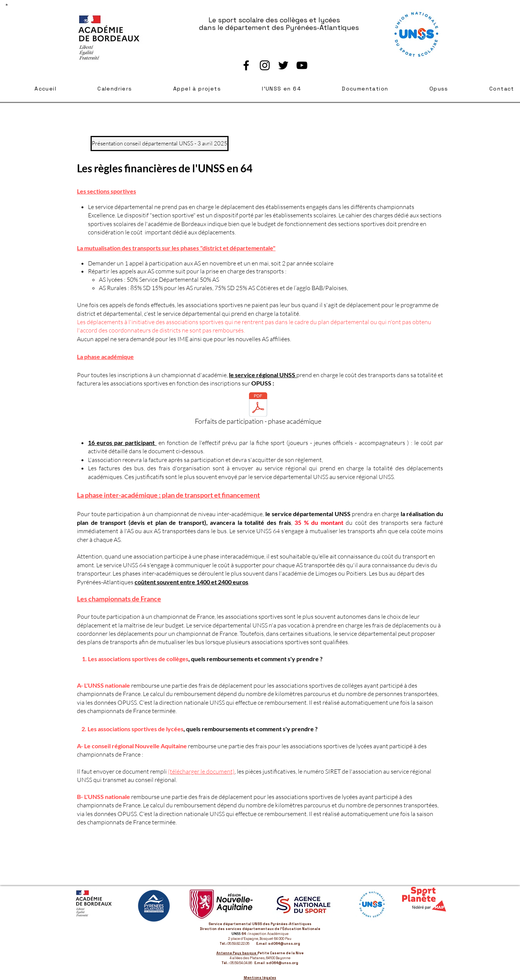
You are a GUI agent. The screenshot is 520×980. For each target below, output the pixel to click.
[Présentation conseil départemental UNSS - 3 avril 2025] (160, 144)
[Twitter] (283, 65)
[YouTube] (302, 65)
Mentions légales (260, 978)
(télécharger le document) (201, 771)
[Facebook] (246, 65)
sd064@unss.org (284, 944)
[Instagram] (265, 65)
